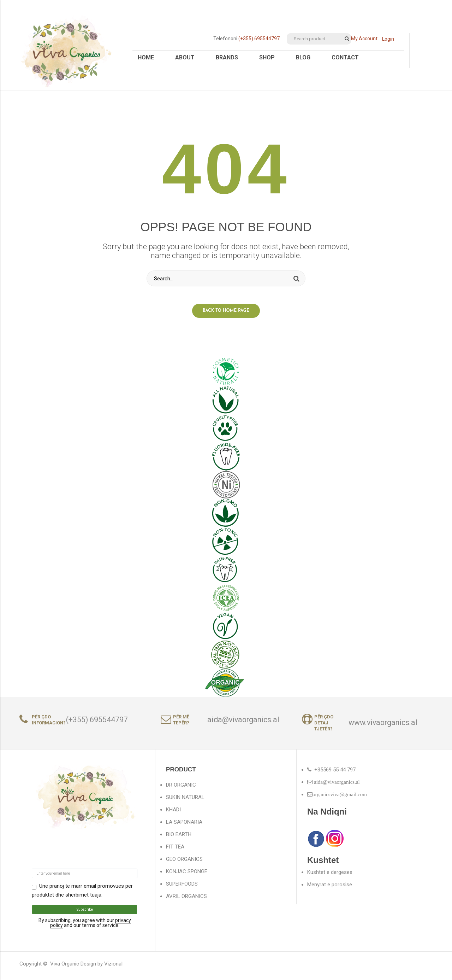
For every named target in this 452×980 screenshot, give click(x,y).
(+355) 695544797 (259, 39)
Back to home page (226, 315)
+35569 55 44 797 (335, 774)
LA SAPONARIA (184, 826)
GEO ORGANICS (184, 863)
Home (146, 57)
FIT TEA (175, 851)
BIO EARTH (179, 838)
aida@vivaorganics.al (243, 724)
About (185, 57)
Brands (227, 57)
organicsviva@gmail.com (340, 798)
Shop (267, 57)
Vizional (113, 968)
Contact (345, 57)
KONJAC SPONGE (187, 875)
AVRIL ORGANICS (186, 900)
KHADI (173, 813)
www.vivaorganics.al (383, 727)
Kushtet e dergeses (330, 876)
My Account (364, 39)
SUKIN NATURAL (185, 801)
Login (388, 39)
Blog (303, 57)
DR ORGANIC (181, 789)
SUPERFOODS (182, 888)
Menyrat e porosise (330, 888)
